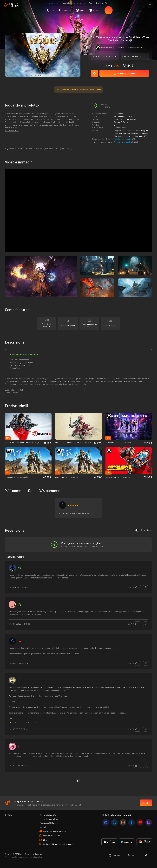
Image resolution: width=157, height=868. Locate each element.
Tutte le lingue (144, 530)
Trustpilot (9, 815)
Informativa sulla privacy (49, 819)
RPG (145, 136)
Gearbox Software (121, 122)
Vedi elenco (119, 114)
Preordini (65, 3)
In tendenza (53, 3)
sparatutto (65, 148)
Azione (131, 136)
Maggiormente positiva (123, 139)
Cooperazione (120, 131)
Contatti (43, 827)
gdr (57, 148)
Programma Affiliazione (49, 823)
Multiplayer (118, 133)
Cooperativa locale (133, 131)
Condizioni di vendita (48, 815)
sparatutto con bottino (34, 148)
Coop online (146, 131)
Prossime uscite (79, 3)
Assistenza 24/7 (102, 3)
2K (115, 125)
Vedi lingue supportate (123, 116)
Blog (91, 3)
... (73, 148)
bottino (20, 148)
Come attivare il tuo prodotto (125, 119)
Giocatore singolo (121, 136)
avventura (49, 148)
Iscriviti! (146, 803)
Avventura (139, 136)
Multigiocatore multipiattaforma (136, 133)
